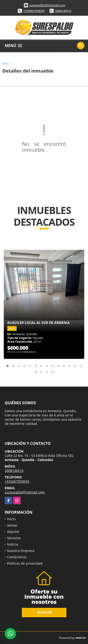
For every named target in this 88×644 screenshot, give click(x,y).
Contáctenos (17, 557)
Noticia (13, 544)
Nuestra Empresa (21, 551)
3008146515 (63, 11)
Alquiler (13, 532)
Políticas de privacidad (25, 563)
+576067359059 (34, 11)
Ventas (12, 525)
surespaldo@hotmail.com (47, 5)
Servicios (14, 538)
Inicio (6, 64)
